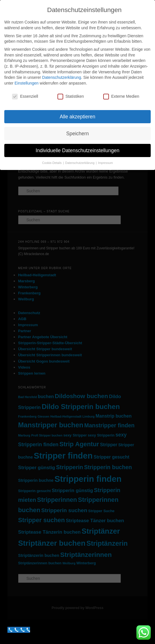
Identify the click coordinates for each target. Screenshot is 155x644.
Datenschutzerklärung (61, 77)
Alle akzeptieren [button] (78, 117)
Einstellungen (27, 83)
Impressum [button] (106, 163)
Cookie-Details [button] (52, 163)
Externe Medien (121, 96)
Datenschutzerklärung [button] (80, 163)
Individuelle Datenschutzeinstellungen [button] (78, 150)
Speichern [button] (78, 134)
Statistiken (71, 96)
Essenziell (25, 96)
